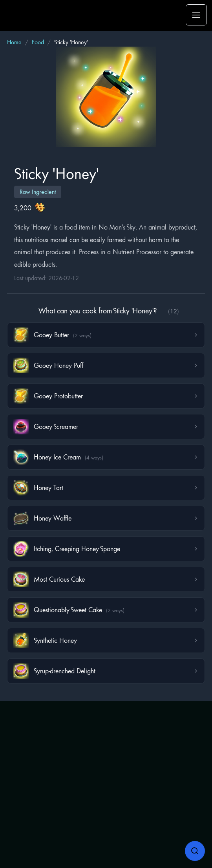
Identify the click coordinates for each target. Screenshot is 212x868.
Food (38, 42)
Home (14, 42)
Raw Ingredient (38, 192)
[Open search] (195, 851)
